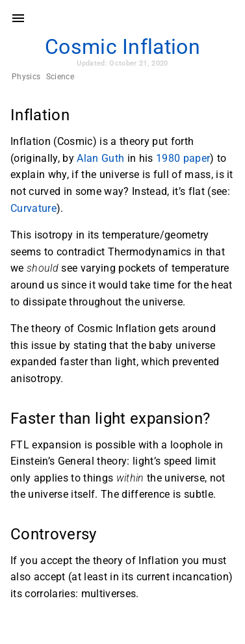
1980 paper (183, 158)
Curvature (33, 208)
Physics (26, 77)
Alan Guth (100, 158)
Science (60, 77)
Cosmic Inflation (122, 47)
